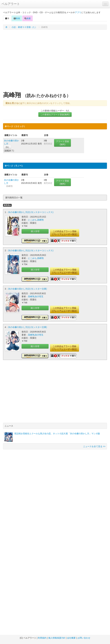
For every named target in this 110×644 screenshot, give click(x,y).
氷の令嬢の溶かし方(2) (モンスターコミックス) (31, 212)
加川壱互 (39, 296)
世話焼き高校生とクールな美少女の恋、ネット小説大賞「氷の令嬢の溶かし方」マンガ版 (57, 434)
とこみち (32, 220)
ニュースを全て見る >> (94, 446)
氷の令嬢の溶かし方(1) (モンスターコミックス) (31, 250)
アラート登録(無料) (62, 143)
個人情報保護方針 (57, 638)
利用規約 (42, 638)
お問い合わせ (84, 638)
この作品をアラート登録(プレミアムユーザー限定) (65, 233)
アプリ (78, 12)
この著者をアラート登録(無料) (55, 115)
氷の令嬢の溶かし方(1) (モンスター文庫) (28, 327)
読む (7, 147)
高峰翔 (40, 220)
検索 (28, 18)
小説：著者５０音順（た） (24, 27)
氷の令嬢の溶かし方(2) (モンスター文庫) (28, 289)
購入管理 (35, 231)
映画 (17, 18)
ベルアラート (11, 4)
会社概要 (71, 638)
